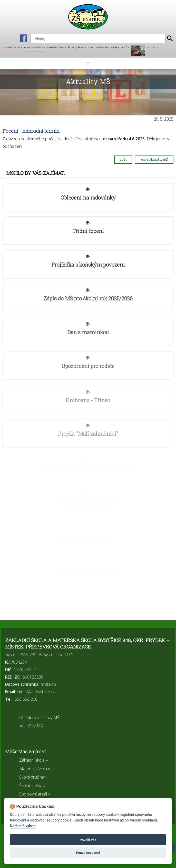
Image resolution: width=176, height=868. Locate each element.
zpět (123, 160)
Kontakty (152, 47)
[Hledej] (98, 38)
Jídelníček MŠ (31, 726)
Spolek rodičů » (120, 47)
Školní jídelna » (77, 47)
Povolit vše (88, 840)
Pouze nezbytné (88, 853)
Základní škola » (12, 47)
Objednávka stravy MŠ (39, 717)
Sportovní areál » (99, 47)
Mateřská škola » (35, 47)
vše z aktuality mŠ (154, 160)
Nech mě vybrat (23, 826)
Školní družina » (57, 47)
